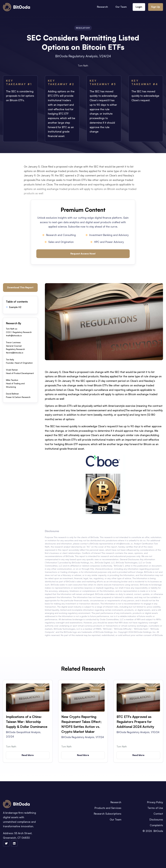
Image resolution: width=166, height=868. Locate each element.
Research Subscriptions (108, 814)
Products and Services (108, 808)
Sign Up (156, 7)
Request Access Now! (83, 254)
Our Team (121, 7)
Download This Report (20, 287)
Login (139, 7)
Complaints (156, 825)
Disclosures (156, 820)
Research (102, 7)
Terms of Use (155, 808)
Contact (158, 814)
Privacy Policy (155, 802)
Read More (28, 755)
